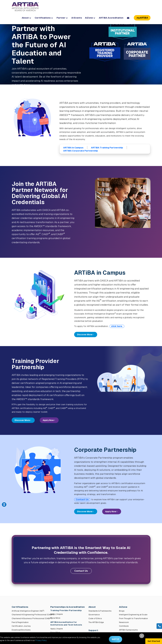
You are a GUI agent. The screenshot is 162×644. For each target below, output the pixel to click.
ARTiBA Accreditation (111, 18)
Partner (62, 18)
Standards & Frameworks (100, 611)
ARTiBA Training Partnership (107, 148)
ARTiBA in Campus (73, 148)
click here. (117, 326)
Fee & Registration (20, 622)
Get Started (154, 641)
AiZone (90, 18)
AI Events (77, 18)
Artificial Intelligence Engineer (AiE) (28, 611)
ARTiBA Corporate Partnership (81, 151)
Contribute (124, 626)
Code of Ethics (95, 618)
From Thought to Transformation (133, 618)
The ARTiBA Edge (96, 622)
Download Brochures (21, 630)
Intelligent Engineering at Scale (133, 615)
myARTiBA (142, 18)
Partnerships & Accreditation (68, 607)
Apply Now (49, 420)
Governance (94, 615)
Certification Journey (21, 626)
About (26, 18)
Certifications (44, 18)
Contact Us (82, 499)
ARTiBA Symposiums (128, 630)
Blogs (122, 611)
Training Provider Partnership (66, 610)
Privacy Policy (41, 640)
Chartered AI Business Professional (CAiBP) (32, 618)
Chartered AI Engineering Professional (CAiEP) (33, 615)
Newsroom (124, 622)
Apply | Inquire (57, 614)
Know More (55, 618)
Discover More (85, 335)
